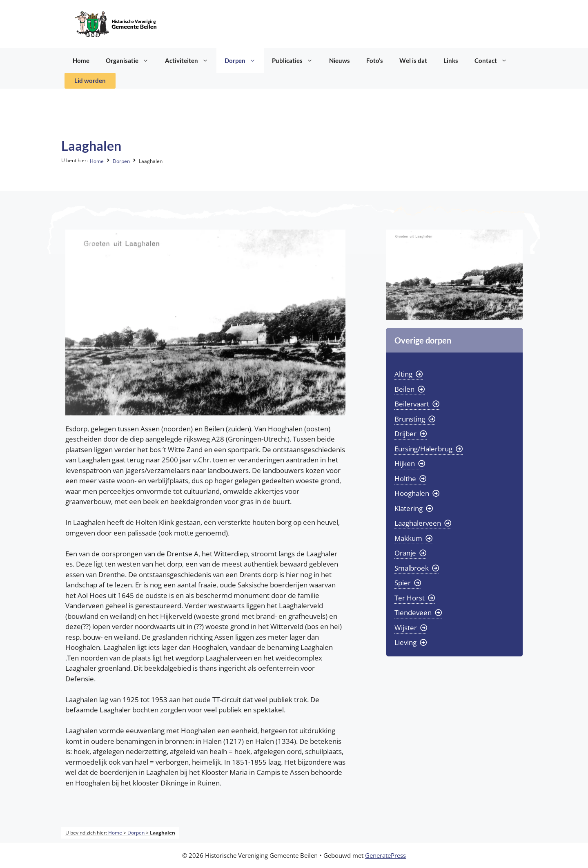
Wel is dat (413, 60)
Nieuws (340, 60)
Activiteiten (191, 60)
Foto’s (375, 60)
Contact (495, 60)
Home (81, 60)
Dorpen (244, 60)
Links (451, 60)
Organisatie (131, 60)
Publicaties (296, 60)
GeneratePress (385, 855)
